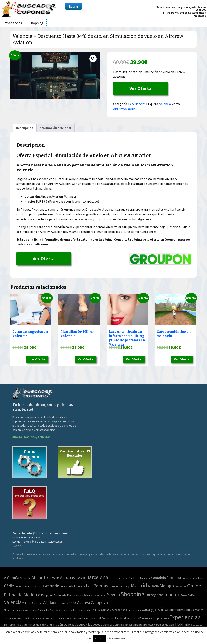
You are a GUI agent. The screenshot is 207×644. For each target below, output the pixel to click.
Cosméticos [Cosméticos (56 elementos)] (28, 618)
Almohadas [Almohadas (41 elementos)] (43, 610)
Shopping (36, 23)
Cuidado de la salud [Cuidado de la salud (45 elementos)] (45, 618)
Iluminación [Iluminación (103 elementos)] (56, 625)
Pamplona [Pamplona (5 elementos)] (47, 595)
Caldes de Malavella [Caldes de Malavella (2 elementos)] (140, 578)
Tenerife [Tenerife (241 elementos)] (172, 594)
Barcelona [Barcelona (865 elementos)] (97, 577)
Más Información (116, 638)
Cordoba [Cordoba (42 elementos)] (174, 578)
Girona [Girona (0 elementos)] (40, 587)
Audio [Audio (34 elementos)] (52, 610)
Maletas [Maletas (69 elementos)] (139, 625)
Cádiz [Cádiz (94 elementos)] (9, 586)
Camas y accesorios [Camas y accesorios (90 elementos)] (113, 610)
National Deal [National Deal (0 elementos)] (181, 587)
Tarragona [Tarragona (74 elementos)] (154, 595)
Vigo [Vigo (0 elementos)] (64, 603)
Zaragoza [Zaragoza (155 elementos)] (99, 602)
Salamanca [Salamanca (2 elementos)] (90, 595)
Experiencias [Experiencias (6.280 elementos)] (185, 617)
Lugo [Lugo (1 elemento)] (127, 587)
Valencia (165, 104)
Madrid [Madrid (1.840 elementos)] (139, 585)
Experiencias (13, 23)
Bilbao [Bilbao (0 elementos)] (125, 578)
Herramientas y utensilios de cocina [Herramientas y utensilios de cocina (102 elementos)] (26, 625)
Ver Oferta (140, 88)
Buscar (74, 6)
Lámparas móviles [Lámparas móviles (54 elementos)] (125, 625)
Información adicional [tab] (55, 128)
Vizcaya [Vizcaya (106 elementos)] (83, 603)
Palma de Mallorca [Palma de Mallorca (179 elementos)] (22, 595)
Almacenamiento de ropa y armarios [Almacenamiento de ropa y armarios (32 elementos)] (21, 610)
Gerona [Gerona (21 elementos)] (31, 586)
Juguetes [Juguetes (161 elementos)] (107, 624)
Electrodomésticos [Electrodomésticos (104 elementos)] (127, 618)
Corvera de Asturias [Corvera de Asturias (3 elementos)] (193, 578)
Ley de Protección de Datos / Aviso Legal (37, 542)
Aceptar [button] (99, 638)
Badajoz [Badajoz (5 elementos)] (80, 578)
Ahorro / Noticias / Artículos (31, 437)
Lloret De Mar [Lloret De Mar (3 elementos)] (117, 586)
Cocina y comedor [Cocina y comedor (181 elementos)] (178, 610)
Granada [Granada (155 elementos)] (51, 586)
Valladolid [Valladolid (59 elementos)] (53, 603)
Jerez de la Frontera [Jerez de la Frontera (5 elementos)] (72, 586)
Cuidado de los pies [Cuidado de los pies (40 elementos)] (66, 618)
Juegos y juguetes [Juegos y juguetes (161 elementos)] (88, 624)
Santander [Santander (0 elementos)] (101, 595)
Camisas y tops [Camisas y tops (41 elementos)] (133, 610)
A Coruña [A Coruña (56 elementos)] (12, 577)
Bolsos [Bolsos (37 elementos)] (59, 610)
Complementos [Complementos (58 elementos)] (12, 618)
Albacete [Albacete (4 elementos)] (25, 578)
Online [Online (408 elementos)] (194, 586)
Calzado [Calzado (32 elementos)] (97, 610)
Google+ (17, 546)
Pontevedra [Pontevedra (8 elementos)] (75, 595)
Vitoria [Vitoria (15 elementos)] (71, 603)
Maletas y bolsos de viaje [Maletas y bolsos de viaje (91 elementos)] (159, 625)
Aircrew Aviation (124, 109)
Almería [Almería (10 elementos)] (54, 578)
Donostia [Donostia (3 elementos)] (20, 586)
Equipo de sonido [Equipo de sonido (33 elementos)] (161, 618)
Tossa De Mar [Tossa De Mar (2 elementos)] (188, 595)
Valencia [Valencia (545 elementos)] (13, 602)
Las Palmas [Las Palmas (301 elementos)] (97, 586)
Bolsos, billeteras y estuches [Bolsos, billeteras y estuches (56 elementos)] (77, 610)
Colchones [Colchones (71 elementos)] (197, 610)
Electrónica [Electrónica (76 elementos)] (146, 618)
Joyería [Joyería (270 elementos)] (69, 624)
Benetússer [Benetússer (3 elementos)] (115, 578)
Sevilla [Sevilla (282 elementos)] (113, 594)
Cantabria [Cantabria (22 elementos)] (158, 578)
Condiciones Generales (26, 537)
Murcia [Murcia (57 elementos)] (153, 586)
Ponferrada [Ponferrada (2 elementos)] (60, 595)
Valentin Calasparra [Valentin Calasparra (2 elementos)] (33, 603)
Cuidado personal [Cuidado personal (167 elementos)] (89, 618)
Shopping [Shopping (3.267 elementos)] (133, 594)
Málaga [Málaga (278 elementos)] (167, 586)
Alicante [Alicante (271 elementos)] (40, 577)
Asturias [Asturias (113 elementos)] (67, 577)
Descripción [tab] (25, 128)
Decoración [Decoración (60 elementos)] (108, 618)
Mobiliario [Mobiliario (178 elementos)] (183, 625)
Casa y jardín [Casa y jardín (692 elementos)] (153, 609)
